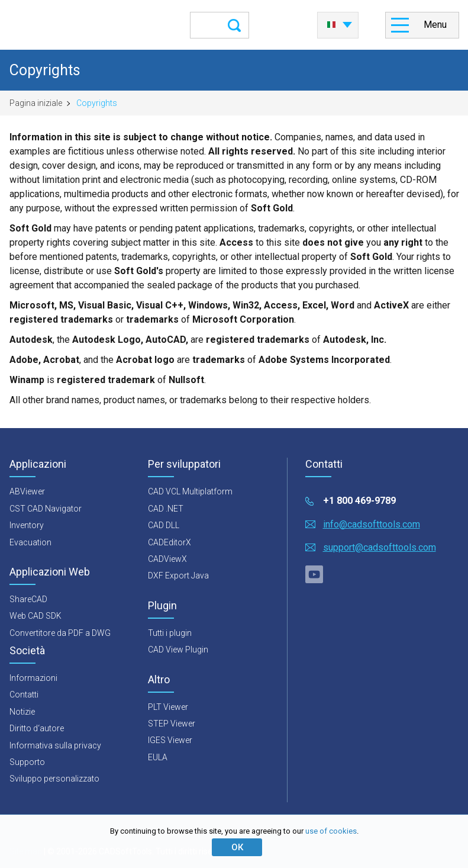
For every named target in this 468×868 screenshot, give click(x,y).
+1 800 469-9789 (359, 501)
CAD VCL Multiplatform (190, 491)
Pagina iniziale (36, 103)
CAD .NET (166, 509)
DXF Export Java (178, 576)
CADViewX (167, 559)
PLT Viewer (168, 707)
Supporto (27, 762)
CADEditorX (170, 542)
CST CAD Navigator (46, 509)
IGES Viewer (170, 740)
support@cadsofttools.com (380, 547)
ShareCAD (28, 599)
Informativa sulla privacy (55, 745)
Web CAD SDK (35, 616)
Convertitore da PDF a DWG (60, 633)
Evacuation (30, 542)
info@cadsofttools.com (372, 524)
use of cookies (331, 831)
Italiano (331, 25)
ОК (237, 847)
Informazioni (33, 678)
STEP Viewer (172, 724)
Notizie (22, 712)
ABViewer (27, 491)
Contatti (24, 695)
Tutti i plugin (170, 633)
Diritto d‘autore (37, 728)
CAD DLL (164, 525)
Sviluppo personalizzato (54, 779)
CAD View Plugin (178, 650)
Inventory (27, 525)
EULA (158, 757)
